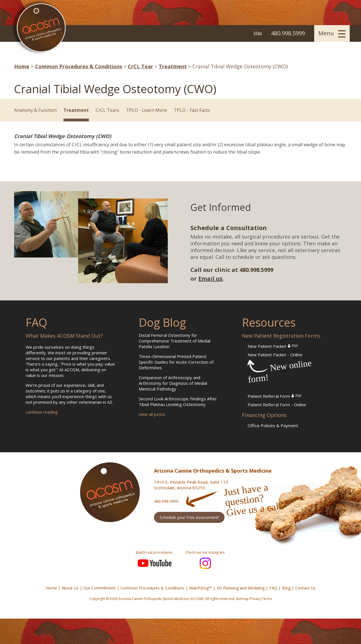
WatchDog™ (201, 588)
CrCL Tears (107, 110)
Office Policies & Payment (273, 425)
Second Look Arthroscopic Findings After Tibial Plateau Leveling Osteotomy (178, 401)
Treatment (173, 66)
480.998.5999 (166, 501)
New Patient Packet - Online (275, 355)
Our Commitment (100, 588)
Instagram (205, 563)
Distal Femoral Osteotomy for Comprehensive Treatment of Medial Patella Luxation (175, 341)
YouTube (155, 563)
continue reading (42, 412)
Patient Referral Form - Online (277, 405)
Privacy (255, 599)
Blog (286, 588)
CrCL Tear (140, 66)
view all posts (152, 414)
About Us (70, 588)
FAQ (273, 588)
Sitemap (242, 599)
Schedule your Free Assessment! (189, 517)
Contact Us (305, 588)
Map (258, 33)
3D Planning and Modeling (241, 588)
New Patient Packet (273, 346)
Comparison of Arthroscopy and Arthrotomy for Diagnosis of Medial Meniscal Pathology (173, 383)
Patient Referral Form (275, 396)
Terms (267, 599)
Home (22, 66)
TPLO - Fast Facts (192, 110)
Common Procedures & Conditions (79, 66)
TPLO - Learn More (147, 110)
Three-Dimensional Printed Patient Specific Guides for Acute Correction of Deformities (176, 362)
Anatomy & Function (35, 110)
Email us (210, 279)
